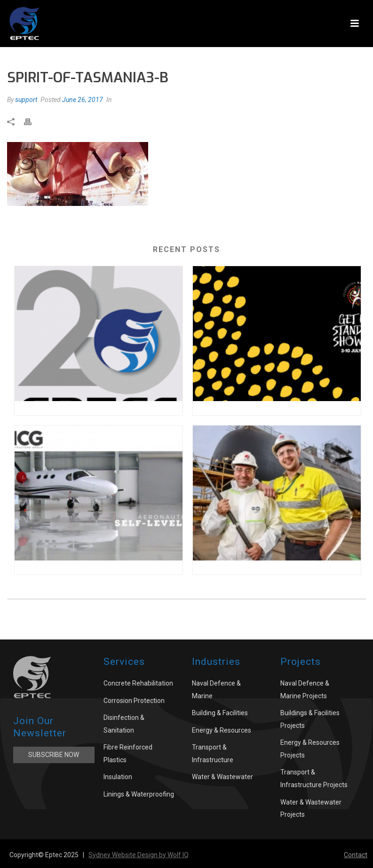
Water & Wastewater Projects (311, 809)
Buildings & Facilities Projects (310, 719)
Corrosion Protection (134, 701)
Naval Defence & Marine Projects (305, 690)
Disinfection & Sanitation (124, 724)
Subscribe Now (54, 755)
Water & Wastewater (222, 777)
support (26, 100)
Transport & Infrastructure (213, 754)
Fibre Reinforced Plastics (128, 754)
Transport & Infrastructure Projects (314, 778)
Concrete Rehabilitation (138, 683)
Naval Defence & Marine (216, 690)
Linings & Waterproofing (139, 794)
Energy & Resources (222, 730)
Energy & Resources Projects (310, 749)
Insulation (118, 777)
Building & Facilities (220, 713)
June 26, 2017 (83, 100)
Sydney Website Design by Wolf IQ (139, 855)
